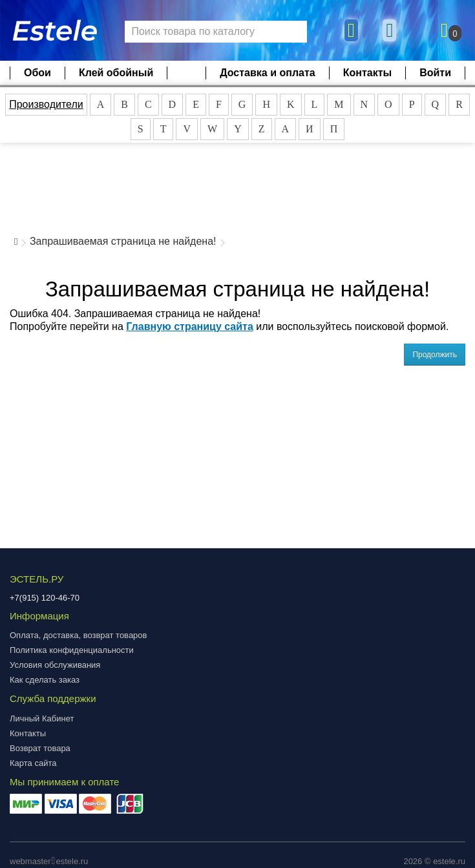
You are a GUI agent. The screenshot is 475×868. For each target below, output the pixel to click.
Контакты (367, 73)
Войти (435, 73)
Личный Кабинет (42, 718)
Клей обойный (116, 73)
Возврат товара (40, 748)
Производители (46, 104)
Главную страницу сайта (190, 326)
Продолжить (435, 355)
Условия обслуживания (55, 665)
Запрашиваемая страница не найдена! (123, 241)
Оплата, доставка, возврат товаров (78, 635)
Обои (37, 73)
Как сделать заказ (45, 680)
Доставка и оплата (268, 73)
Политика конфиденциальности (72, 650)
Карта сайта (33, 763)
